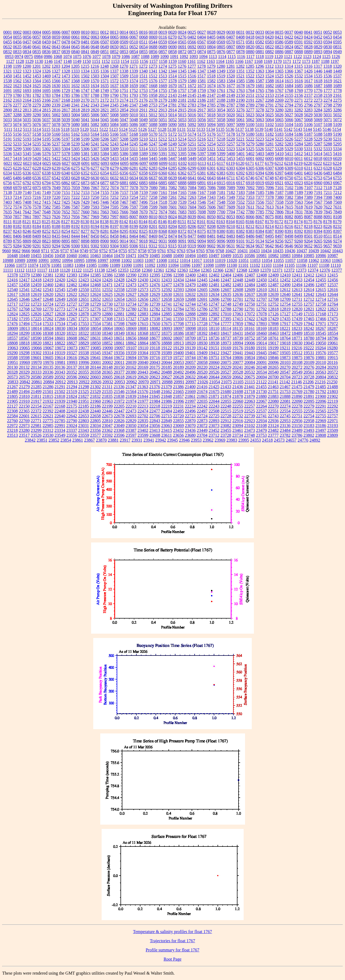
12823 (333, 309)
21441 (250, 387)
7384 (299, 197)
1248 (104, 66)
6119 (230, 163)
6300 (202, 168)
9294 (56, 246)
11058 (302, 260)
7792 (270, 212)
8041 (202, 217)
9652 (308, 246)
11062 (314, 260)
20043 (155, 362)
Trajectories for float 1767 (172, 941)
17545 (72, 324)
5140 (269, 129)
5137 (240, 129)
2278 (27, 105)
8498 (289, 236)
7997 (114, 217)
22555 (297, 411)
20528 (238, 372)
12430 (143, 280)
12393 (143, 275)
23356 (95, 430)
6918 (250, 183)
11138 (100, 270)
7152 (75, 192)
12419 (48, 280)
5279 (250, 144)
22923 (250, 421)
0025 (192, 32)
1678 (240, 86)
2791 (270, 105)
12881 (119, 314)
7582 (46, 207)
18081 (143, 328)
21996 (178, 401)
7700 (221, 212)
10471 (131, 256)
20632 (190, 377)
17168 (321, 314)
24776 (303, 440)
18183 (273, 328)
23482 (273, 430)
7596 (124, 207)
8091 (328, 217)
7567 (318, 202)
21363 (143, 387)
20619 (131, 377)
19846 (273, 358)
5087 (143, 124)
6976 (47, 188)
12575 (155, 290)
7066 (85, 188)
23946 (184, 440)
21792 (321, 392)
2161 (337, 95)
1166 (239, 61)
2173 (114, 100)
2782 (182, 105)
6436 (318, 173)
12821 (309, 309)
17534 (60, 324)
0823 (279, 47)
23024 (72, 426)
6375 (192, 173)
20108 (297, 362)
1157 (153, 61)
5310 (124, 149)
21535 (107, 392)
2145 (192, 95)
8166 (250, 222)
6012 (308, 158)
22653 (84, 416)
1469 (46, 76)
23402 (143, 430)
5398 (211, 154)
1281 (230, 66)
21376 (155, 387)
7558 (279, 202)
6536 (37, 178)
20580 (36, 377)
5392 (172, 154)
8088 (318, 217)
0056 (27, 37)
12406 (238, 275)
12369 (254, 270)
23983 (232, 440)
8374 (192, 231)
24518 (267, 440)
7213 (8, 197)
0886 (279, 52)
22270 (273, 406)
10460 (72, 256)
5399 (221, 154)
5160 (56, 134)
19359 (131, 353)
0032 (250, 32)
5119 (75, 129)
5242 (105, 144)
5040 (75, 120)
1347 (202, 71)
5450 (202, 158)
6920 (270, 183)
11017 (197, 260)
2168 (66, 100)
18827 (72, 343)
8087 (308, 217)
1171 (287, 61)
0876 (221, 52)
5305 (75, 149)
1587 (260, 81)
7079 (144, 188)
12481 (214, 285)
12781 (143, 309)
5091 (182, 124)
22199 (107, 406)
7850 (8, 217)
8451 (105, 236)
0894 (328, 52)
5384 (105, 154)
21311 (107, 387)
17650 (155, 324)
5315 (153, 149)
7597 (134, 207)
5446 (163, 158)
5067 (299, 120)
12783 (167, 309)
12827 (48, 314)
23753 (261, 435)
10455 (36, 256)
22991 (60, 426)
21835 (107, 396)
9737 (65, 251)
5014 (172, 115)
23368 (119, 430)
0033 (260, 32)
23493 (309, 430)
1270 (124, 66)
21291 (60, 387)
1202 (46, 66)
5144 (308, 129)
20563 (321, 372)
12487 (273, 285)
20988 (167, 382)
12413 (321, 275)
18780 (309, 338)
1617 (308, 81)
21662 (167, 392)
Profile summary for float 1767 (172, 950)
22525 (250, 411)
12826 (36, 314)
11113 (31, 270)
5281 (270, 144)
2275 (337, 100)
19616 (72, 358)
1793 (134, 95)
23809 (333, 435)
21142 (285, 382)
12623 (84, 294)
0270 (172, 37)
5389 (143, 154)
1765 (260, 91)
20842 (25, 382)
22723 (190, 416)
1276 (182, 66)
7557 (270, 202)
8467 (143, 236)
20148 (107, 367)
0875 (211, 52)
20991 (179, 382)
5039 (66, 120)
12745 (202, 304)
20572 (333, 372)
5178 (231, 134)
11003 (138, 260)
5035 (27, 120)
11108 (324, 265)
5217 (211, 139)
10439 (314, 251)
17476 (12, 324)
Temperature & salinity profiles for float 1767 (172, 932)
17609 (131, 324)
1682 (270, 86)
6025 (47, 163)
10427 (231, 251)
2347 (134, 105)
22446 (107, 411)
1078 (106, 57)
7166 (192, 192)
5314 (143, 149)
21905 (12, 401)
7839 (318, 212)
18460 (261, 333)
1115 (232, 57)
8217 (299, 226)
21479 (309, 387)
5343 (17, 154)
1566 (56, 81)
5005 (85, 115)
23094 (238, 426)
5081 (85, 124)
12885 (167, 314)
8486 (250, 236)
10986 (321, 256)
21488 (333, 387)
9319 (192, 246)
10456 (48, 256)
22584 (12, 416)
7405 (17, 202)
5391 (163, 154)
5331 (308, 149)
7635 (8, 212)
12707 (261, 299)
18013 (25, 328)
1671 (182, 86)
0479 (75, 42)
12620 (48, 294)
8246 (27, 231)
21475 (297, 387)
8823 (46, 241)
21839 (131, 396)
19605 (48, 358)
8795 (17, 241)
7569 (337, 202)
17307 (95, 319)
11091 (138, 265)
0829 (318, 47)
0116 (163, 37)
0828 (308, 47)
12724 (48, 304)
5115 (46, 129)
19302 (36, 353)
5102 (270, 124)
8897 (75, 241)
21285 (36, 387)
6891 (202, 183)
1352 (250, 71)
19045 (309, 343)
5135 (220, 129)
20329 (24, 372)
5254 (211, 144)
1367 (299, 71)
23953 (196, 440)
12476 (155, 285)
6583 (66, 178)
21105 (238, 382)
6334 (8, 173)
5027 (289, 115)
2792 (279, 105)
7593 (95, 207)
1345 (182, 71)
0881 (260, 52)
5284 (299, 144)
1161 (192, 61)
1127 (10, 61)
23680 (190, 435)
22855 (178, 421)
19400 (178, 353)
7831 (299, 212)
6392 (240, 173)
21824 (72, 396)
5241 (95, 144)
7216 (37, 197)
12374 (313, 270)
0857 (163, 52)
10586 (250, 256)
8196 (105, 226)
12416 (12, 280)
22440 (95, 411)
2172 (105, 100)
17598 (119, 324)
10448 (12, 256)
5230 (328, 139)
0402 (192, 37)
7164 (172, 192)
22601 (24, 416)
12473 (131, 285)
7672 (153, 212)
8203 (163, 226)
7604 (192, 207)
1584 (231, 81)
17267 (72, 319)
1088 (145, 57)
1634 (95, 86)
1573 (124, 81)
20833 (13, 382)
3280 (279, 110)
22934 (261, 421)
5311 (134, 149)
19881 (321, 358)
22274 (285, 406)
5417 (8, 158)
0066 (124, 37)
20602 (84, 377)
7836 (308, 212)
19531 (309, 353)
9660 (6, 251)
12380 (36, 275)
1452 (27, 76)
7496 (143, 202)
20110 (321, 362)
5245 (134, 144)
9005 (114, 241)
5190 (337, 134)
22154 (36, 406)
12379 (24, 275)
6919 (260, 183)
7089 (231, 188)
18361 (131, 333)
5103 (279, 124)
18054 (96, 328)
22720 (178, 416)
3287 (8, 115)
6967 (337, 183)
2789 (250, 105)
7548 (221, 202)
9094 (202, 241)
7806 (279, 212)
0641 (37, 47)
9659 (337, 246)
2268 (270, 100)
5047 (124, 120)
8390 (279, 231)
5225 (279, 139)
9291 (37, 246)
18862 (131, 343)
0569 (221, 42)
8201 (153, 226)
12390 (131, 275)
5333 (328, 149)
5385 (114, 154)
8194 (95, 226)
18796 (333, 338)
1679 (250, 86)
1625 (37, 86)
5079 (66, 124)
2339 (56, 105)
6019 (328, 158)
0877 (231, 52)
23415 (167, 430)
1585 (240, 81)
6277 (95, 168)
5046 (114, 120)
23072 (202, 426)
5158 (37, 134)
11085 (92, 265)
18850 (95, 343)
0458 (37, 42)
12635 (226, 294)
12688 (190, 299)
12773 (60, 309)
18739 (238, 338)
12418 (36, 280)
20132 (24, 367)
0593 (318, 42)
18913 (178, 343)
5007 (105, 115)
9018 (143, 241)
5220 (231, 139)
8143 (133, 222)
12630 (167, 294)
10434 (266, 251)
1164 (220, 61)
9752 (103, 251)
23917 (125, 440)
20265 (273, 367)
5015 (182, 115)
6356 (124, 173)
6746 (250, 178)
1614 (279, 81)
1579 (182, 81)
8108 (337, 217)
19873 (285, 358)
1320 (337, 66)
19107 (131, 348)
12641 (297, 294)
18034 (72, 328)
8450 (95, 236)
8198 (124, 226)
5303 (56, 149)
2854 (124, 110)
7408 (27, 202)
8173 (289, 222)
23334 (60, 430)
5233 (17, 144)
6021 (8, 163)
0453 (328, 37)
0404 (202, 37)
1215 (85, 66)
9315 (172, 246)
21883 (273, 396)
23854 (66, 440)
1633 (85, 86)
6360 (163, 173)
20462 (155, 372)
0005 (46, 32)
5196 (56, 139)
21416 (202, 387)
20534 (261, 372)
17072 (250, 314)
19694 (131, 358)
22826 (119, 421)
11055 (279, 260)
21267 (12, 387)
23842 (30, 440)
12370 (265, 270)
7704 (231, 212)
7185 (260, 192)
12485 (261, 285)
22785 (60, 421)
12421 (72, 280)
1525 (279, 76)
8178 (327, 222)
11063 (325, 260)
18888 (167, 343)
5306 (85, 149)
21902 (333, 396)
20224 (214, 367)
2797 (318, 105)
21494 (24, 392)
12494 (297, 285)
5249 (172, 144)
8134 (95, 222)
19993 (72, 362)
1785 (66, 95)
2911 (143, 110)
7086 (212, 188)
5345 (27, 154)
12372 (289, 270)
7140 (27, 192)
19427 (226, 353)
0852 (114, 52)
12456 (333, 280)
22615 (36, 416)
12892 (214, 314)
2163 (17, 100)
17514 (36, 324)
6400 (289, 173)
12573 (143, 290)
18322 (84, 333)
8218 (308, 226)
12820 (297, 309)
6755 (337, 178)
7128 (337, 188)
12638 (261, 294)
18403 (214, 333)
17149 (297, 314)
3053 (211, 110)
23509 (333, 430)
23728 (226, 435)
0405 (211, 37)
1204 (65, 66)
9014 (124, 241)
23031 (84, 426)
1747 (85, 91)
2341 (75, 105)
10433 (254, 251)
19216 (297, 348)
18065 (119, 328)
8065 (240, 217)
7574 (17, 207)
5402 (250, 154)
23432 (178, 430)
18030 (60, 328)
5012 (153, 115)
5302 (46, 149)
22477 (155, 411)
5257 (231, 144)
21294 (72, 387)
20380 (131, 372)
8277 (85, 231)
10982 (273, 256)
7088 (221, 188)
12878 (84, 314)
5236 (46, 144)
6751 (299, 178)
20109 (309, 362)
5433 (114, 158)
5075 (27, 124)
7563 (299, 202)
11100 (232, 265)
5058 (221, 120)
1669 (163, 86)
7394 (318, 197)
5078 (56, 124)
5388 (134, 154)
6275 (75, 168)
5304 (66, 149)
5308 (105, 149)
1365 (279, 71)
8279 (95, 231)
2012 (163, 95)
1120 (279, 57)
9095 (211, 241)
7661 (95, 212)
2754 (163, 105)
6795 (56, 183)
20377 (119, 372)
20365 (107, 372)
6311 (308, 168)
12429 (131, 280)
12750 (250, 304)
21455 (261, 387)
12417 (24, 280)
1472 (56, 76)
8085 (299, 217)
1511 (143, 76)
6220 (308, 163)
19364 (143, 353)
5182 (270, 134)
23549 (60, 435)
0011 (95, 32)
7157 (124, 192)
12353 (123, 270)
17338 (155, 319)
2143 (172, 95)
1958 (153, 95)
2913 (163, 110)
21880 (261, 396)
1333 (75, 71)
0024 (182, 32)
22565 (321, 411)
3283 (308, 110)
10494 (190, 256)
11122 (76, 270)
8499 (299, 236)
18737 (226, 338)
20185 (167, 367)
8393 (308, 231)
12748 (226, 304)
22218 (155, 406)
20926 (96, 382)
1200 (27, 66)
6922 (289, 183)
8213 (260, 226)
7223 (85, 197)
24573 (279, 440)
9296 (66, 246)
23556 (72, 435)
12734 (131, 304)
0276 (182, 37)
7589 (85, 207)
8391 (289, 231)
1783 (46, 95)
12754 (285, 304)
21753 (285, 392)
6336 (27, 173)
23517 (24, 435)
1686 (308, 86)
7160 (153, 192)
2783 (192, 105)
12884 (155, 314)
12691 (202, 299)
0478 (66, 42)
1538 (8, 81)
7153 (85, 192)
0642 (46, 47)
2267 (260, 100)
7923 (46, 217)
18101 (202, 328)
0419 (260, 37)
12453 (297, 280)
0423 (299, 37)
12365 (206, 270)
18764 (285, 338)
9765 (201, 251)
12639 (273, 294)
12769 (36, 309)
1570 (95, 81)
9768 (220, 251)
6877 (105, 183)
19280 (332, 348)
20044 (167, 362)
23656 (178, 435)
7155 (105, 192)
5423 (66, 158)
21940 (72, 401)
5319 (192, 149)
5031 (328, 115)
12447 (226, 280)
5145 (317, 129)
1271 (133, 66)
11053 (255, 260)
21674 (202, 392)
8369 (172, 231)
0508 (114, 42)
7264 (202, 197)
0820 (250, 47)
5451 (211, 158)
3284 (318, 110)
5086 (134, 124)
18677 (155, 338)
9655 (318, 246)
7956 (75, 217)
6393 (250, 173)
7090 (241, 188)
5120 (84, 129)
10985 (309, 256)
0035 (279, 32)
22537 (261, 411)
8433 (46, 236)
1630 (56, 86)
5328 (279, 149)
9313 (163, 246)
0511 (143, 42)
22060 (238, 401)
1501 (75, 76)
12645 (12, 299)
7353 (250, 197)
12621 (60, 294)
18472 (285, 333)
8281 (105, 231)
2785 (211, 105)
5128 (162, 129)
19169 (226, 348)
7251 (105, 197)
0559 (163, 42)
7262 (182, 197)
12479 (190, 285)
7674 (163, 212)
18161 (249, 328)
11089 (115, 265)
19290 (12, 353)
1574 (134, 81)
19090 (108, 348)
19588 (12, 358)
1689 (337, 86)
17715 (190, 324)
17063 (238, 314)
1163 (211, 61)
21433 (226, 387)
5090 (172, 124)
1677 (231, 86)
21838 (119, 396)
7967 (85, 217)
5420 (37, 158)
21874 (226, 396)
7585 (56, 207)
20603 (95, 377)
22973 (24, 426)
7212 (337, 192)
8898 (85, 241)
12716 (333, 299)
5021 (240, 115)
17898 (273, 324)
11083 (68, 265)
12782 (155, 309)
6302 (221, 168)
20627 (167, 377)
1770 (308, 91)
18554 (333, 333)
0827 (299, 47)
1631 (66, 86)
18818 (24, 343)
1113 (213, 57)
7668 (134, 212)
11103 (266, 265)
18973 (226, 343)
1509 (124, 76)
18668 (143, 338)
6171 (250, 163)
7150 (56, 192)
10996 (91, 260)
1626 (46, 86)
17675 (167, 324)
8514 (337, 236)
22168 (60, 406)
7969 (95, 217)
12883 (143, 314)
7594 (105, 207)
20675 (250, 377)
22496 (190, 411)
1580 (192, 81)
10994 (67, 260)
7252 (114, 197)
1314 (289, 66)
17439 (297, 319)
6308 (279, 168)
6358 (143, 173)
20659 (226, 377)
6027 (66, 163)
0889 (308, 52)
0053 (337, 32)
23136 (285, 426)
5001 (46, 115)
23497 (321, 430)
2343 (95, 105)
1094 (203, 57)
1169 (268, 61)
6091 (85, 163)
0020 (172, 32)
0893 (318, 52)
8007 (134, 217)
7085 (202, 188)
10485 (155, 256)
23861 (78, 440)
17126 (273, 314)
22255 (238, 406)
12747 (214, 304)
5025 (270, 115)
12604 (190, 290)
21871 (214, 396)
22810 (107, 421)
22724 (202, 416)
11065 (337, 260)
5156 (17, 134)
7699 (211, 212)
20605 (107, 377)
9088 (172, 241)
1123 (307, 57)
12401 (202, 275)
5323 (231, 149)
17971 (321, 324)
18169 (261, 328)
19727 (178, 358)
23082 (226, 426)
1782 (37, 95)
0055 (17, 37)
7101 (280, 188)
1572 (114, 81)
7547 (211, 202)
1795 (143, 95)
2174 (124, 100)
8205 (182, 226)
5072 (337, 120)
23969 (220, 440)
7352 (240, 197)
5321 (211, 149)
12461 (60, 285)
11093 (162, 265)
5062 (250, 120)
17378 (190, 319)
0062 (85, 37)
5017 (202, 115)
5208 (124, 139)
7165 (182, 192)
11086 (103, 265)
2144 (182, 95)
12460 (48, 285)
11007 (150, 260)
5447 (172, 158)
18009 (13, 328)
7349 (231, 197)
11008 (162, 260)
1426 (308, 71)
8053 (231, 217)
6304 (240, 168)
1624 (27, 86)
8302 (134, 231)
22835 (143, 421)
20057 (190, 362)
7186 (270, 192)
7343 (211, 197)
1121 (288, 57)
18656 (131, 338)
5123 (113, 129)
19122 (167, 348)
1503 (95, 76)
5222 (250, 139)
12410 (285, 275)
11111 (8, 270)
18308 (48, 333)
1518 (211, 76)
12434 (178, 280)
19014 (261, 343)
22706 (155, 416)
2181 (182, 100)
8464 (134, 236)
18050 (84, 328)
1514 (172, 76)
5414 (318, 154)
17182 (12, 319)
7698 (202, 212)
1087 (135, 57)
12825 (24, 314)
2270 (289, 100)
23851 (42, 440)
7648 (46, 212)
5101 (260, 124)
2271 (299, 100)
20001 (96, 362)
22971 (333, 421)
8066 (250, 217)
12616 (333, 290)
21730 (261, 392)
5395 (182, 154)
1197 (335, 61)
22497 (202, 411)
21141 (273, 382)
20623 (155, 377)
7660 (85, 212)
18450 (250, 333)
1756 (172, 91)
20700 (273, 377)
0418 (250, 37)
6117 (221, 163)
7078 (134, 188)
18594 (48, 338)
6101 (173, 163)
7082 (173, 188)
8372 (182, 231)
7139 (17, 192)
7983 (105, 217)
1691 (8, 91)
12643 (321, 294)
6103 (192, 163)
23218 (12, 430)
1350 (231, 71)
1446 (318, 71)
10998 (115, 260)
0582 (260, 42)
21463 (273, 387)
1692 (17, 91)
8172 (279, 222)
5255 (221, 144)
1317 (318, 66)
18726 (214, 338)
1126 (336, 57)
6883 (143, 183)
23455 (226, 430)
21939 (60, 401)
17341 (167, 319)
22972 (12, 426)
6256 (66, 168)
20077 (238, 362)
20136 (60, 367)
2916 (192, 110)
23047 (107, 426)
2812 (17, 110)
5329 (289, 149)
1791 (124, 95)
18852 (107, 343)
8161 (201, 222)
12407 (250, 275)
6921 (279, 183)
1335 (95, 71)
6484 (337, 173)
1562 (17, 81)
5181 (260, 134)
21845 (155, 396)
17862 (250, 324)
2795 (299, 105)
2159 (328, 95)
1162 (201, 61)
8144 (143, 222)
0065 (114, 37)
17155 (309, 314)
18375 (167, 333)
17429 (273, 319)
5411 (289, 154)
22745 (285, 416)
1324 (37, 71)
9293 (46, 246)
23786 (297, 435)
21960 (95, 401)
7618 (299, 207)
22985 (48, 426)
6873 (85, 183)
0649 (105, 47)
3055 (231, 110)
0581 (250, 42)
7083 (182, 188)
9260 (299, 241)
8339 (153, 231)
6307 (270, 168)
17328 (143, 319)
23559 (84, 435)
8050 (211, 217)
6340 (66, 173)
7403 (8, 202)
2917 (202, 110)
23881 (113, 440)
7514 (153, 202)
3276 (240, 110)
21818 (60, 396)
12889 (202, 314)
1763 (240, 91)
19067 (48, 348)
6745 (240, 178)
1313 (279, 66)
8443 (66, 236)
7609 (231, 207)
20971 (155, 382)
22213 (143, 406)
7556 (260, 202)
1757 (182, 91)
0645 (75, 47)
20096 (273, 362)
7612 (260, 207)
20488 (167, 372)
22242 (202, 406)
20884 (49, 382)
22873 (202, 421)
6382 (211, 173)
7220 (56, 197)
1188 (325, 61)
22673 (107, 416)
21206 (308, 382)
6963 (328, 183)
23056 (155, 426)
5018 (211, 115)
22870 (190, 421)
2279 (37, 105)
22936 (273, 421)
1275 (172, 66)
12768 (24, 309)
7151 (66, 192)
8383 (250, 231)
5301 (37, 149)
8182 (17, 226)
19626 (84, 358)
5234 (27, 144)
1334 (85, 71)
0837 (56, 52)
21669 (190, 392)
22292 (333, 406)
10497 (214, 256)
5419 (27, 158)
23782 (285, 435)
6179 (269, 163)
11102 (255, 265)
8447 (85, 236)
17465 (309, 319)
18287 (332, 328)
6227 (27, 168)
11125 (88, 270)
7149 (46, 192)
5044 (95, 120)
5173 (182, 134)
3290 (37, 115)
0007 (66, 32)
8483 (231, 236)
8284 (114, 231)
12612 (285, 290)
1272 (143, 66)
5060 (231, 120)
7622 (328, 207)
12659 (178, 299)
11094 (173, 265)
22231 (178, 406)
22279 (309, 406)
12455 (321, 280)
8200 (143, 226)
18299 (24, 333)
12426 (107, 280)
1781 (27, 95)
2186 (202, 100)
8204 (172, 226)
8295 (124, 231)
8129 (75, 222)
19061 (333, 343)
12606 (214, 290)
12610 (261, 290)
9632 (240, 246)
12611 (273, 290)
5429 (105, 158)
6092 (95, 163)
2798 (328, 105)
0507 (105, 42)
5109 (337, 124)
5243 (114, 144)
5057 (211, 120)
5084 (114, 124)
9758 (142, 251)
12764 (333, 304)
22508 (214, 411)
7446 (105, 202)
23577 (95, 435)
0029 (221, 32)
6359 (153, 173)
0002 (17, 32)
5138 (249, 129)
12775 (84, 309)
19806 (238, 358)
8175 (308, 222)
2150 (240, 95)
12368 (242, 270)
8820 (37, 241)
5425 (85, 158)
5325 (250, 149)
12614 (309, 290)
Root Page (172, 959)
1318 (327, 66)
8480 (202, 236)
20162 (131, 367)
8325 (143, 231)
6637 (153, 178)
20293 (333, 367)
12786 (202, 309)
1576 (153, 81)
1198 (8, 66)
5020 (231, 115)
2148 (221, 95)
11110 (336, 265)
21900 (321, 396)
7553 (250, 202)
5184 (289, 134)
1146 (48, 61)
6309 (289, 168)
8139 (114, 222)
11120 (65, 270)
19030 (297, 343)
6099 (163, 163)
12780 (131, 309)
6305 (250, 168)
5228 (308, 139)
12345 (111, 270)
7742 (240, 212)
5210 (143, 139)
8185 (46, 226)
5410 (279, 154)
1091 (174, 57)
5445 (153, 158)
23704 (202, 435)
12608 (238, 290)
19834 (250, 358)
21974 (131, 401)
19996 (84, 362)
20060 (214, 362)
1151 (96, 61)
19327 (72, 353)
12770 (48, 309)
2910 (134, 110)
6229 (46, 168)
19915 (333, 358)
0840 (75, 52)
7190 (308, 192)
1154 (125, 61)
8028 (182, 217)
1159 (172, 61)
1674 (211, 86)
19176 (238, 348)
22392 (48, 411)
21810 (24, 396)
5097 (231, 124)
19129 (178, 348)
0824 (289, 47)
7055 (66, 188)
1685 (299, 86)
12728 (84, 304)
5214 (182, 139)
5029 (308, 115)
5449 (192, 158)
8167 (260, 222)
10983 (285, 256)
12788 (226, 309)
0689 (163, 47)
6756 (8, 183)
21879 (250, 396)
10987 (333, 256)
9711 (45, 251)
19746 (202, 358)
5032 (337, 115)
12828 (60, 314)
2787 (231, 105)
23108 (261, 426)
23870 (101, 440)
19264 (320, 348)
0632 (8, 47)
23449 (202, 430)
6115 (211, 163)
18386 (178, 333)
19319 (60, 353)
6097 (144, 163)
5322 (221, 149)
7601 (172, 207)
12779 (119, 309)
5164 (95, 134)
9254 (270, 241)
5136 (230, 129)
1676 (221, 86)
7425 (66, 202)
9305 (124, 246)
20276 (309, 367)
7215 (27, 197)
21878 (238, 396)
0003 (27, 32)
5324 (240, 149)
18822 (60, 343)
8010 (153, 217)
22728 (226, 416)
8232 (337, 226)
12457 (12, 285)
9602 (211, 246)
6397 (279, 173)
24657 (291, 440)
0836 (46, 52)
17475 (333, 319)
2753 (153, 105)
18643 (107, 338)
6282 (143, 168)
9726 (55, 251)
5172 (172, 134)
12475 (143, 285)
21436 (238, 387)
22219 (167, 406)
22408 (60, 411)
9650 (299, 246)
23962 (208, 440)
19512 (297, 353)
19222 (309, 348)
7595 (114, 207)
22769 (24, 421)
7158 (134, 192)
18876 (155, 343)
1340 (143, 71)
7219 (46, 197)
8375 (202, 231)
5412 (299, 154)
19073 (72, 348)
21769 (297, 392)
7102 (289, 188)
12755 (297, 304)
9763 (181, 251)
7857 (17, 217)
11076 (45, 265)
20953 (120, 382)
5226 (289, 139)
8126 (56, 222)
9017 (134, 241)
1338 (124, 71)
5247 (153, 144)
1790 (114, 95)
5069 (318, 120)
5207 (114, 139)
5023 (250, 115)
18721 (202, 338)
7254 (134, 197)
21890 (297, 396)
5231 (337, 139)
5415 (328, 154)
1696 (56, 91)
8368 (163, 231)
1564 (37, 81)
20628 (178, 377)
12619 (36, 294)
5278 (240, 144)
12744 (190, 304)
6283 (153, 168)
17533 (48, 324)
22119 (332, 401)
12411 (297, 275)
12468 (95, 285)
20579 (24, 377)
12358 (135, 270)
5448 (182, 158)
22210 (131, 406)
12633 (202, 294)
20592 (60, 377)
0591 (299, 42)
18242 (309, 328)
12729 (95, 304)
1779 (8, 95)
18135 (237, 328)
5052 (172, 120)
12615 (321, 290)
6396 (270, 173)
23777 (273, 435)
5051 (163, 120)
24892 (315, 440)
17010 (226, 314)
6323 (318, 168)
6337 (37, 173)
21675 (214, 392)
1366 (289, 71)
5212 (163, 139)
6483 (328, 173)
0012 (105, 32)
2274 (328, 100)
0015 (134, 32)
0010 (85, 32)
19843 (261, 358)
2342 (85, 105)
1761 (221, 91)
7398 (328, 197)
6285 (172, 168)
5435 (134, 158)
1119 (269, 57)
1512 (153, 76)
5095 (221, 124)
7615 (289, 207)
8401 (8, 236)
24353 (256, 440)
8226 (328, 226)
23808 (321, 435)
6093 (105, 163)
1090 (164, 57)
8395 (328, 231)
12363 (182, 270)
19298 (24, 353)
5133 (201, 129)
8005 (124, 217)
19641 (95, 358)
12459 (36, 285)
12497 (321, 285)
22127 (12, 406)
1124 (317, 57)
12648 (48, 299)
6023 (27, 163)
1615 (289, 81)
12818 (273, 309)
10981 (261, 256)
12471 (107, 285)
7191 (318, 192)
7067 (95, 188)
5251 (192, 144)
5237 (56, 144)
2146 (202, 95)
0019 (163, 32)
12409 (273, 275)
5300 (27, 149)
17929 (297, 324)
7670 (143, 212)
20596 (72, 377)
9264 (308, 241)
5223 (260, 139)
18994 (238, 343)
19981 (60, 362)
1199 (17, 66)
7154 (95, 192)
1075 (77, 57)
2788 (240, 105)
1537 (337, 76)
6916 (231, 183)
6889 (192, 183)
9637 (260, 246)
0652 (134, 47)
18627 (84, 338)
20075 (226, 362)
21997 (190, 401)
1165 (230, 61)
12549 (72, 290)
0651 (124, 47)
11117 (42, 270)
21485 (321, 387)
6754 (328, 178)
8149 (172, 222)
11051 (244, 260)
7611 (250, 207)
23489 (297, 430)
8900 (105, 241)
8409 (37, 236)
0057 (37, 37)
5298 (8, 149)
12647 (36, 299)
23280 (24, 430)
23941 (149, 440)
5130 (172, 129)
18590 (36, 338)
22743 (273, 416)
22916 (238, 421)
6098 (153, 163)
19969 (25, 362)
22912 (226, 421)
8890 (56, 241)
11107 (313, 265)
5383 (95, 154)
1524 (270, 76)
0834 (27, 52)
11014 (185, 260)
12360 (147, 270)
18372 (155, 333)
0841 (85, 52)
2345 (114, 105)
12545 (60, 290)
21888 (285, 396)
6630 (95, 178)
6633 (124, 178)
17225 (36, 319)
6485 (8, 178)
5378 (66, 154)
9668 (36, 251)
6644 (221, 178)
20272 (297, 367)
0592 (308, 42)
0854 (134, 52)
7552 (240, 202)
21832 (95, 396)
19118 (155, 348)
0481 (85, 42)
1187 (315, 61)
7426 (75, 202)
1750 (114, 91)
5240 (85, 144)
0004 (37, 32)
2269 (279, 100)
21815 (48, 396)
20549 (297, 372)
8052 (221, 217)
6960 (318, 183)
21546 (119, 392)
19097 (119, 348)
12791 (250, 309)
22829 (131, 421)
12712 (309, 299)
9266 (328, 241)
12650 (72, 299)
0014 (124, 32)
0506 (95, 42)
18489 (297, 333)
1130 (39, 61)
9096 (221, 241)
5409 (270, 154)
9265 (318, 241)
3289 (27, 115)
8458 (114, 236)
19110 (143, 348)
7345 (221, 197)
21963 (107, 401)
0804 (211, 47)
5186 (299, 134)
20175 (155, 367)
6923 (299, 183)
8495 (270, 236)
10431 (243, 251)
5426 (95, 158)
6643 (211, 178)
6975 (37, 188)
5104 (289, 124)
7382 (289, 197)
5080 (75, 124)
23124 (273, 426)
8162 (211, 222)
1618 (318, 81)
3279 (270, 110)
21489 (12, 392)
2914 (172, 110)
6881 (124, 183)
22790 (72, 421)
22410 (72, 411)
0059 (56, 37)
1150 (87, 61)
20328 (12, 372)
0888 (299, 52)
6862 (66, 183)
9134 (260, 241)
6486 (17, 178)
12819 (285, 309)
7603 (182, 207)
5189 (328, 134)
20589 (48, 377)
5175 (202, 134)
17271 (84, 319)
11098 (208, 265)
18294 (12, 333)
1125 (326, 57)
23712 (214, 435)
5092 (192, 124)
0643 (56, 47)
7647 (37, 212)
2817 (66, 110)
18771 (297, 338)
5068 (308, 120)
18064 (108, 328)
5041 (85, 120)
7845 (328, 212)
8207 (202, 226)
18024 (48, 328)
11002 (127, 260)
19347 (107, 353)
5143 (298, 129)
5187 (308, 134)
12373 (301, 270)
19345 (95, 353)
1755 (163, 91)
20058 (202, 362)
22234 (190, 406)
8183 (27, 226)
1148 (68, 61)
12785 (190, 309)
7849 (337, 212)
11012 (173, 260)
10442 (326, 251)
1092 (184, 57)
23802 (309, 435)
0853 (124, 52)
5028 (299, 115)
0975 (29, 57)
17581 (107, 324)
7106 (299, 188)
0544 (153, 42)
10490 (178, 256)
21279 (24, 387)
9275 (8, 246)
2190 (240, 100)
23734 (238, 435)
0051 (318, 32)
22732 (238, 416)
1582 (211, 81)
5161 (66, 134)
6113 (202, 163)
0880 (250, 52)
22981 (36, 426)
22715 (167, 416)
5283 (289, 144)
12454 (309, 280)
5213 (172, 139)
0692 (192, 47)
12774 (72, 309)
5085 (124, 124)
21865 (202, 396)
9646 (289, 246)
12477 (167, 285)
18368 (143, 333)
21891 (309, 396)
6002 (260, 158)
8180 (8, 226)
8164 (230, 222)
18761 (273, 338)
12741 (167, 304)
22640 (60, 416)
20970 (143, 382)
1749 (105, 91)
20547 (285, 372)
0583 (270, 42)
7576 (27, 207)
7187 (279, 192)
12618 (24, 294)
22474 (143, 411)
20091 (261, 362)
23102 (250, 426)
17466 (321, 319)
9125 (250, 241)
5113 (27, 129)
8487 (260, 236)
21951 (84, 401)
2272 (308, 100)
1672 (192, 86)
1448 (328, 71)
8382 (240, 231)
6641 (192, 178)
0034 (270, 32)
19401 (190, 353)
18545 (321, 333)
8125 (46, 222)
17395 (226, 319)
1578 (172, 81)
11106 (301, 265)
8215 (279, 226)
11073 (21, 265)
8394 (318, 231)
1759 (202, 91)
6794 (46, 183)
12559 (131, 290)
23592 (107, 435)
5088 (153, 124)
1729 (66, 91)
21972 (119, 401)
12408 (261, 275)
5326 (260, 149)
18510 (309, 333)
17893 (261, 324)
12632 (190, 294)
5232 (8, 144)
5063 (260, 120)
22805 (95, 421)
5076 (37, 124)
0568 (211, 42)
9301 (85, 246)
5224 (270, 139)
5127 (152, 129)
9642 (270, 246)
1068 (58, 57)
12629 (155, 294)
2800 (8, 110)
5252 (202, 144)
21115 (250, 382)
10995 (79, 260)
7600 (163, 207)
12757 (309, 304)
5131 (181, 129)
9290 (27, 246)
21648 (155, 392)
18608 (72, 338)
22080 (273, 401)
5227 (299, 139)
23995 (244, 440)
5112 (17, 129)
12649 (60, 299)
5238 (66, 144)
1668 (153, 86)
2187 (211, 100)
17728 (202, 324)
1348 (211, 71)
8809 (27, 241)
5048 (134, 120)
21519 (72, 392)
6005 (270, 158)
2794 (289, 105)
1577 (163, 81)
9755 (123, 251)
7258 (153, 197)
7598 (143, 207)
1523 (260, 76)
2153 (270, 95)
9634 (250, 246)
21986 (167, 401)
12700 (226, 299)
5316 (163, 149)
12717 (12, 304)
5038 (56, 120)
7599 (153, 207)
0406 (221, 37)
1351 (240, 71)
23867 (89, 440)
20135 (48, 367)
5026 (279, 115)
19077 (84, 348)
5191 (8, 139)
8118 (17, 222)
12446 (214, 280)
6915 (221, 183)
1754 (153, 91)
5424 (75, 158)
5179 (240, 134)
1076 (87, 57)
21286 (48, 387)
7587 (75, 207)
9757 (133, 251)
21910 (24, 401)
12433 (167, 280)
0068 (143, 37)
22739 (250, 416)
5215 (192, 139)
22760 (12, 421)
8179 (337, 222)
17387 (214, 319)
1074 (67, 57)
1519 (221, 76)
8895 (66, 241)
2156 (299, 95)
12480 (202, 285)
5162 (75, 134)
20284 (321, 367)
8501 (308, 236)
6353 (95, 173)
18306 (36, 333)
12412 (309, 275)
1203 (56, 66)
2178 (153, 100)
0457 (27, 42)
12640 (285, 294)
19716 (155, 358)
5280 (260, 144)
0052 (328, 32)
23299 (36, 430)
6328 (328, 168)
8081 (279, 217)
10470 (119, 256)
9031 (163, 241)
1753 (143, 91)
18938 (214, 343)
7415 (46, 202)
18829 (84, 343)
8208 (211, 226)
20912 (60, 382)
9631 (231, 246)
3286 (337, 110)
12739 (155, 304)
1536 (328, 76)
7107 (309, 188)
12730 (107, 304)
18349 (119, 333)
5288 (328, 144)
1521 (240, 76)
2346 (124, 105)
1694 (37, 91)
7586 (66, 207)
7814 (289, 212)
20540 (273, 372)
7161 (163, 192)
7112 (318, 188)
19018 (285, 343)
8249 (37, 231)
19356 (119, 353)
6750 (289, 178)
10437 (302, 251)
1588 (270, 81)
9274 (337, 241)
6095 (124, 163)
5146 (327, 129)
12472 (119, 285)
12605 (202, 290)
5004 (75, 115)
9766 (210, 251)
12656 (143, 299)
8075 (270, 217)
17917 (285, 324)
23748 (250, 435)
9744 (74, 251)
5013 (163, 115)
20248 (261, 367)
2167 (56, 100)
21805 (12, 396)
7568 (328, 202)
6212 (279, 163)
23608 (155, 435)
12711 (297, 299)
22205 (119, 406)
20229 (226, 367)
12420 (60, 280)
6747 (260, 178)
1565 (46, 81)
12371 (277, 270)
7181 (221, 192)
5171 (163, 134)
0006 (56, 32)
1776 (318, 91)
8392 (299, 231)
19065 (25, 348)
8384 (260, 231)
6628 (75, 178)
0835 (37, 52)
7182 (231, 192)
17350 (178, 319)
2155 (289, 95)
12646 (24, 299)
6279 (114, 168)
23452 (214, 430)
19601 (36, 358)
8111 (8, 222)
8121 (27, 222)
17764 (214, 324)
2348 (143, 105)
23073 (214, 426)
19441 (238, 353)
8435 (56, 236)
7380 (279, 197)
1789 (105, 95)
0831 (337, 47)
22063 (250, 401)
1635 (105, 86)
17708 (178, 324)
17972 (333, 324)
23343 (84, 430)
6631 (105, 178)
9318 (182, 246)
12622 (72, 294)
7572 (8, 207)
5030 (318, 115)
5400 (231, 154)
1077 (96, 57)
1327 (56, 71)
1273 (153, 66)
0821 (260, 47)
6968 (8, 188)
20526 (214, 372)
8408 (27, 236)
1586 (250, 81)
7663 (105, 212)
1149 (77, 61)
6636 (143, 178)
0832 (8, 52)
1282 (240, 66)
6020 (337, 158)
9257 (289, 241)
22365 (24, 411)
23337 (72, 430)
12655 (131, 299)
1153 (115, 61)
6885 (163, 183)
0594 (328, 42)
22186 (95, 406)
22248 (226, 406)
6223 (327, 163)
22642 (72, 416)
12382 (60, 275)
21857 (178, 396)
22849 (167, 421)
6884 (153, 183)
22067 (261, 401)
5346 (37, 154)
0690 (172, 47)
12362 (171, 270)
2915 (182, 110)
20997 (191, 382)
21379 (167, 387)
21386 (178, 387)
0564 (172, 42)
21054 (215, 382)
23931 (137, 440)
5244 (124, 144)
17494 (24, 324)
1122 (298, 57)
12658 (167, 299)
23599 (143, 435)
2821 (105, 110)
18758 (261, 338)
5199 (85, 139)
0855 (143, 52)
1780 (17, 95)
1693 (27, 91)
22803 (84, 421)
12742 (178, 304)
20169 (143, 367)
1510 (134, 76)
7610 (240, 207)
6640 (182, 178)
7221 (66, 197)
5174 (192, 134)
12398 (178, 275)
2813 (27, 110)
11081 (56, 265)
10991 (44, 260)
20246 (250, 367)
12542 (36, 290)
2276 (8, 105)
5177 (221, 134)
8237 (8, 231)
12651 (84, 299)
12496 (309, 285)
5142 (288, 129)
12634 (214, 294)
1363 (260, 71)
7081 (163, 188)
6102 (182, 163)
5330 (299, 149)
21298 (84, 387)
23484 (285, 430)
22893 (214, 421)
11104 (278, 265)
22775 (48, 421)
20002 (108, 362)
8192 (75, 226)
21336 (119, 387)
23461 (238, 430)
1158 (163, 61)
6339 (56, 173)
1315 (298, 66)
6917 (240, 183)
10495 (202, 256)
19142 (202, 348)
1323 (27, 71)
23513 (12, 435)
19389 (167, 353)
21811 (36, 396)
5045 (105, 120)
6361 (172, 173)
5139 (259, 129)
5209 (134, 139)
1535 (318, 76)
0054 (8, 37)
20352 (72, 372)
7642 (27, 212)
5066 (289, 120)
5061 (240, 120)
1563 (27, 81)
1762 (231, 91)
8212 (250, 226)
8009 (143, 217)
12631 (178, 294)
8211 (240, 226)
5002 (56, 115)
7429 (85, 202)
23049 (119, 426)
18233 (297, 328)
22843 (155, 421)
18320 (60, 333)
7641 (17, 212)
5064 (270, 120)
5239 (75, 144)
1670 (172, 86)
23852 (54, 440)
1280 (221, 66)
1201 (36, 66)
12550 (84, 290)
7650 (56, 212)
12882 (131, 314)
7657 (75, 212)
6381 (202, 173)
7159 (143, 192)
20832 (333, 377)
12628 (143, 294)
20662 (238, 377)
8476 (182, 236)
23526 (36, 435)
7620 (318, 207)
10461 (84, 256)
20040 (143, 362)
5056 (202, 120)
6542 (56, 178)
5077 (46, 124)
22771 (36, 421)
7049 (56, 188)
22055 (226, 401)
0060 (66, 37)
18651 (119, 338)
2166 (46, 100)
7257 (143, 197)
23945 (172, 440)
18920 (190, 343)
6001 (250, 158)
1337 (114, 71)
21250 (332, 382)
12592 (167, 290)
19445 (261, 353)
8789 (8, 241)
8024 (172, 217)
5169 (143, 134)
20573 (12, 377)
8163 (221, 222)
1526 (289, 76)
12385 (95, 275)
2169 (75, 100)
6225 (8, 168)
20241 (238, 367)
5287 (318, 144)
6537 (46, 178)
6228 (37, 168)
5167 (124, 134)
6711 (231, 178)
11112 (19, 270)
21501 (48, 392)
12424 (95, 280)
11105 (290, 265)
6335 (17, 173)
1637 (114, 86)
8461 (124, 236)
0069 (153, 37)
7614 (279, 207)
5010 (134, 115)
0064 (105, 37)
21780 (309, 392)
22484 (167, 411)
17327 (131, 319)
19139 (190, 348)
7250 (95, 197)
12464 (84, 285)
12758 (321, 304)
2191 (250, 100)
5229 (318, 139)
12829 (72, 314)
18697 (178, 338)
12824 (12, 314)
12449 (250, 280)
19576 (321, 353)
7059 (76, 188)
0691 (182, 47)
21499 (36, 392)
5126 (143, 129)
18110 (214, 328)
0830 (328, 47)
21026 (203, 382)
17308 (107, 319)
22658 (95, 416)
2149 (231, 95)
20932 (108, 382)
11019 (220, 260)
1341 (153, 71)
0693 (202, 47)
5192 (17, 139)
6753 (318, 178)
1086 (126, 57)
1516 (192, 76)
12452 (285, 280)
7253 (124, 197)
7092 (250, 188)
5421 (46, 158)
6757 (17, 183)
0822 (270, 47)
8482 (221, 236)
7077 (124, 188)
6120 (240, 163)
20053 (178, 362)
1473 (66, 76)
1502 (85, 76)
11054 (267, 260)
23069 (178, 426)
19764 (226, 358)
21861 (190, 396)
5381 (85, 154)
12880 (107, 314)
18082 (155, 328)
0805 (221, 47)
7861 (27, 217)
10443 (337, 251)
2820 (95, 110)
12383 (72, 275)
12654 (119, 299)
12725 (60, 304)
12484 (250, 285)
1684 (289, 86)
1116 (241, 57)
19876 (309, 358)
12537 (333, 285)
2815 (46, 110)
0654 (143, 47)
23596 (119, 435)
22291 (321, 406)
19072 (60, 348)
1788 (95, 95)
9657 (328, 246)
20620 (143, 377)
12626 (119, 294)
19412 (214, 353)
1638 (124, 86)
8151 (182, 222)
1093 (194, 57)
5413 (308, 154)
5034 (17, 120)
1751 (124, 91)
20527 (226, 372)
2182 (192, 100)
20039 (131, 362)
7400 (337, 197)
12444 (190, 280)
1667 (143, 86)
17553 (84, 324)
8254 (66, 231)
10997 (103, 260)
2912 (153, 110)
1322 (17, 71)
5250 (182, 144)
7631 (337, 207)
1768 (289, 91)
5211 (153, 139)
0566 (192, 42)
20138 (84, 367)
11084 (80, 265)
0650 (114, 47)
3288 (17, 115)
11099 (220, 265)
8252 (46, 231)
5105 (299, 124)
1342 (163, 71)
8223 (318, 226)
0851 (105, 52)
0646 (85, 47)
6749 (279, 178)
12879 (95, 314)
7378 (270, 197)
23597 (131, 435)
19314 (48, 353)
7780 (250, 212)
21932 (48, 401)
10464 (107, 256)
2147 (211, 95)
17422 (250, 319)
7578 (37, 207)
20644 (214, 377)
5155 (8, 134)
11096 (185, 265)
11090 (127, 265)
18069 (131, 328)
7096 (270, 188)
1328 (66, 71)
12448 (238, 280)
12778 (107, 309)
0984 (38, 57)
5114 (37, 129)
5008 (114, 115)
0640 (27, 47)
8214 (270, 226)
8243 (17, 231)
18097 (179, 328)
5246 (143, 144)
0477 (56, 42)
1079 (116, 57)
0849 (95, 52)
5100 (250, 124)
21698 (238, 392)
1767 (279, 91)
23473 (250, 430)
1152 (106, 61)
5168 (134, 134)
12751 (261, 304)
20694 (261, 377)
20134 (36, 367)
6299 (192, 168)
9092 (192, 241)
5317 (172, 149)
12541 (24, 290)
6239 (56, 168)
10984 (297, 256)
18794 (321, 338)
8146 (163, 222)
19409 (202, 353)
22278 (297, 406)
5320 (202, 149)
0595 (337, 42)
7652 (66, 212)
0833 (17, 52)
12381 (48, 275)
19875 (297, 358)
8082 (289, 217)
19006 (250, 343)
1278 (201, 66)
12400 (190, 275)
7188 (289, 192)
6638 (163, 178)
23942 (161, 440)
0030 (231, 32)
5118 (65, 129)
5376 (46, 154)
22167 (48, 406)
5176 (211, 134)
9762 (171, 251)
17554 (95, 324)
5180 (250, 134)
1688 (328, 86)
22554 (285, 411)
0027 (202, 32)
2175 (134, 100)
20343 (60, 372)
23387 (131, 430)
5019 (221, 115)
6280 (124, 168)
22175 (72, 406)
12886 (178, 314)
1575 (143, 81)
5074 (17, 124)
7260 (163, 197)
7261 (172, 197)
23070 (190, 426)
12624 (95, 294)
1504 (105, 76)
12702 (250, 299)
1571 (105, 81)
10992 (56, 260)
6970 (18, 188)
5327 (270, 149)
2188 (221, 100)
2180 (172, 100)
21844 (143, 396)
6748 (270, 178)
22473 (131, 411)
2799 (337, 105)
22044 (214, 401)
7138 (8, 192)
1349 (221, 71)
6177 (260, 163)
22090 (297, 401)
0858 (172, 52)
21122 (261, 382)
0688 (153, 47)
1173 (306, 61)
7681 (172, 212)
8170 (269, 222)
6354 (105, 173)
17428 (261, 319)
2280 (46, 105)
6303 (231, 168)
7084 (192, 188)
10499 (226, 256)
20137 (72, 367)
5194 (37, 139)
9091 (182, 241)
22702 (143, 416)
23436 (190, 430)
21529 (95, 392)
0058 (46, 37)
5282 (279, 144)
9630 (221, 246)
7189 (299, 192)
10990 (32, 260)
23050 (131, 426)
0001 (8, 32)
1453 (37, 76)
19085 (96, 348)
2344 (105, 105)
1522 (250, 76)
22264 (261, 406)
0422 (289, 37)
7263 (192, 197)
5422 (56, 158)
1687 (318, 86)
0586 (279, 42)
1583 (221, 81)
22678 (119, 416)
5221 (240, 139)
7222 (75, 197)
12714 (321, 299)
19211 (285, 348)
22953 (285, 421)
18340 (107, 333)
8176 (318, 222)
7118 (328, 188)
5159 (46, 134)
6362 (182, 173)
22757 (333, 416)
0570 (231, 42)
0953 (9, 57)
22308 (12, 411)
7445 (95, 202)
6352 (85, 173)
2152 (260, 95)
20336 (48, 372)
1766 (270, 91)
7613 (270, 207)
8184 (37, 226)
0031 (240, 32)
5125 (133, 129)
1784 (56, 95)
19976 (48, 362)
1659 (134, 86)
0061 (75, 37)
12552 (107, 290)
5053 (182, 120)
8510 (318, 236)
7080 (153, 188)
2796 (308, 105)
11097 (197, 265)
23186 (321, 426)
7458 (114, 202)
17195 (24, 319)
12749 (238, 304)
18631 (95, 338)
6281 (134, 168)
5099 (240, 124)
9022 (153, 241)
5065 (279, 120)
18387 (190, 333)
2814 (37, 110)
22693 (131, 416)
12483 (238, 285)
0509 (124, 42)
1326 (46, 71)
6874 (95, 183)
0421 (279, 37)
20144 (95, 367)
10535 (238, 256)
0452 (318, 37)
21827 (84, 396)
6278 (105, 168)
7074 (115, 188)
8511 (328, 236)
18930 (202, 343)
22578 (333, 411)
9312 (153, 246)
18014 (36, 328)
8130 (85, 222)
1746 (75, 91)
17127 (285, 314)
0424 (308, 37)
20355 (84, 372)
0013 (114, 32)
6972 (27, 188)
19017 (273, 343)
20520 (202, 372)
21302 (95, 387)
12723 (36, 304)
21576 (143, 392)
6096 (134, 163)
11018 (208, 260)
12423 (84, 280)
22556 (309, 411)
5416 (337, 154)
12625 (107, 294)
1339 (134, 71)
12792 (261, 309)
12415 (333, 275)
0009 (75, 32)
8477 (192, 236)
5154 (337, 129)
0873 (192, 52)
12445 (202, 280)
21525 (84, 392)
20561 (309, 372)
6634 (134, 178)
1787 (85, 95)
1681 (260, 86)
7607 (221, 207)
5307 (95, 149)
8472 (163, 236)
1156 (144, 61)
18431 (238, 333)
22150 (24, 406)
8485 (240, 236)
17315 (119, 319)
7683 (182, 212)
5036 (37, 120)
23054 (143, 426)
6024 (37, 163)
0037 (289, 32)
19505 (285, 353)
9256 (279, 241)
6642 (202, 178)
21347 (131, 387)
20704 (285, 377)
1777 (328, 91)
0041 (308, 32)
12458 (24, 285)
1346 (192, 71)
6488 (27, 178)
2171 (95, 100)
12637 (250, 294)
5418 (17, 158)
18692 (167, 338)
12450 (261, 280)
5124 (123, 129)
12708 (273, 299)
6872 (75, 183)
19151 (214, 348)
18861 (119, 343)
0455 (8, 42)
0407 (231, 37)
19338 (84, 353)
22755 (321, 416)
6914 (211, 183)
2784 (202, 105)
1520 (231, 76)
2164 (27, 100)
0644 (66, 47)
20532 (250, 372)
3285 (328, 110)
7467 (124, 202)
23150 (297, 426)
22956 (297, 421)
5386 (124, 154)
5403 (260, 154)
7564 (308, 202)
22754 (309, 416)
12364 (194, 270)
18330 (95, 333)
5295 (337, 144)
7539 (182, 202)
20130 (12, 367)
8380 (221, 231)
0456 (17, 42)
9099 (231, 241)
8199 (134, 226)
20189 (178, 367)
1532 (299, 76)
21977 (143, 401)
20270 (285, 367)
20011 (119, 362)
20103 (285, 362)
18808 (12, 343)
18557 (12, 338)
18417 (226, 333)
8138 (104, 222)
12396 (167, 275)
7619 (308, 207)
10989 (20, 260)
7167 (202, 192)
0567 (202, 42)
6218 (289, 163)
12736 (143, 304)
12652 (95, 299)
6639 (172, 178)
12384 (84, 275)
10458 (60, 256)
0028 (211, 32)
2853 (114, 110)
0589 (289, 42)
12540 (12, 290)
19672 (119, 358)
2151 (250, 95)
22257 (250, 406)
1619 (328, 81)
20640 (202, 377)
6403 (308, 173)
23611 (166, 435)
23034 (95, 426)
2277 (17, 105)
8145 (153, 222)
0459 (46, 42)
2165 (37, 100)
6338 (46, 173)
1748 (95, 91)
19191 (261, 348)
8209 (221, 226)
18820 (36, 343)
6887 (172, 183)
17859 (238, 324)
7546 (202, 202)
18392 (202, 333)
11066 (10, 265)
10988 (8, 260)
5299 (17, 149)
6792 (27, 183)
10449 (24, 256)
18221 (285, 328)
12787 (214, 309)
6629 (85, 178)
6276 (85, 168)
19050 (321, 343)
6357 (134, 173)
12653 (107, 299)
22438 (84, 411)
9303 (105, 246)
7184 (250, 192)
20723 (297, 377)
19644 (107, 358)
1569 (85, 81)
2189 (231, 100)
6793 (37, 183)
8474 (172, 236)
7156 (114, 192)
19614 (60, 358)
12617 (12, 294)
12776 (95, 309)
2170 (85, 100)
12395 (155, 275)
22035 (202, 401)
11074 (33, 265)
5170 (153, 134)
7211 (328, 192)
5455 (240, 158)
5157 (27, 134)
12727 (72, 304)
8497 (279, 236)
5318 (182, 149)
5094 (211, 124)
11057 (290, 260)
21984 (155, 401)
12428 (119, 280)
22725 (214, 416)
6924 (308, 183)
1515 (182, 76)
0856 (153, 52)
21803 (333, 392)
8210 (231, 226)
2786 (221, 105)
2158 (318, 95)
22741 (261, 416)
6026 (56, 163)
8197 (114, 226)
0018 (153, 32)
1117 (250, 57)
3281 (289, 110)
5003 (66, 115)
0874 (202, 52)
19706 (143, 358)
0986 (48, 57)
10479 (143, 256)
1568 (75, 81)
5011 (143, 115)
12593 (178, 290)
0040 (299, 32)
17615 (143, 324)
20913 (72, 382)
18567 (24, 338)
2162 (8, 100)
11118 (53, 270)
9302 (95, 246)
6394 (260, 173)
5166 (114, 134)
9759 (152, 251)
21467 (285, 387)
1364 (270, 71)
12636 (238, 294)
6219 (298, 163)
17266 (60, 319)
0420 (270, 37)
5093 (202, 124)
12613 (297, 290)
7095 (260, 188)
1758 (192, 91)
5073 (8, 124)
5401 (240, 154)
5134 (211, 129)
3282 (299, 110)
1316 (308, 66)
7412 (37, 202)
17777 (226, 324)
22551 (273, 411)
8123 (36, 222)
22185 (84, 406)
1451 (17, 76)
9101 (240, 241)
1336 (105, 71)
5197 (66, 139)
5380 (75, 154)
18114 (226, 328)
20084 (250, 362)
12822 (321, 309)
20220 (202, 367)
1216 (95, 66)
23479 (261, 430)
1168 (258, 61)
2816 (56, 110)
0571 (240, 42)
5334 (337, 149)
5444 (143, 158)
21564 (131, 392)
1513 (163, 76)
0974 (19, 57)
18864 (143, 343)
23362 (107, 430)
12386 (107, 275)
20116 (332, 362)
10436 (290, 251)
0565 (182, 42)
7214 (17, 197)
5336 (8, 154)
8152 (192, 222)
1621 (337, 81)
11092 (150, 265)
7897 (37, 217)
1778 (337, 91)
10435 (278, 251)
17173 (333, 314)
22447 (119, 411)
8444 (75, 236)
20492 (178, 372)
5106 (308, 124)
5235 (37, 144)
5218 (221, 139)
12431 (155, 280)
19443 (250, 353)
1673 (202, 86)
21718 (250, 392)
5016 (192, 115)
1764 (250, 91)
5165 (105, 134)
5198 (75, 139)
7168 (211, 192)
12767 (12, 309)
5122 (104, 129)
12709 (285, 299)
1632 (75, 86)
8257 (75, 231)
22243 (214, 406)
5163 (85, 134)
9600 (202, 246)
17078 (261, 314)
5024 (260, 115)
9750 (94, 251)
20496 (190, 372)
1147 (58, 61)
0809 (240, 47)
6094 (115, 163)
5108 (328, 124)
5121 (94, 129)
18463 (273, 333)
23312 (48, 430)
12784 (178, 309)
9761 (162, 251)
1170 (277, 61)
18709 (190, 338)
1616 (299, 81)
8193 (85, 226)
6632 (114, 178)
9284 (17, 246)
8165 (240, 222)
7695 (192, 212)
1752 (134, 91)
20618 (119, 377)
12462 (72, 285)
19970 (36, 362)
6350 (75, 173)
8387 (270, 231)
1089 (155, 57)
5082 (95, 124)
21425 (214, 387)
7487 (134, 202)
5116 (56, 129)
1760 (211, 91)
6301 (211, 168)
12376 (325, 270)
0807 (231, 47)
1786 (75, 95)
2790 (260, 105)
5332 (318, 149)
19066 (36, 348)
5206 (105, 139)
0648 (95, 47)
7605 (202, 207)
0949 (337, 52)
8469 (153, 236)
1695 (46, 91)
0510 (134, 42)
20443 (143, 372)
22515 (226, 411)
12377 (337, 270)
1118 (260, 57)
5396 (192, 154)
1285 (250, 66)
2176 (143, 100)
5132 (191, 129)
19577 (333, 353)
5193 (27, 139)
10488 (167, 256)
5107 (318, 124)
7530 (172, 202)
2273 (318, 100)
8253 (56, 231)
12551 (95, 290)
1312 (269, 66)
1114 (222, 57)
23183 (309, 426)
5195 (46, 139)
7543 (192, 202)
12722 (24, 304)
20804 (321, 377)
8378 (211, 231)
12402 (214, 275)
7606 (211, 207)
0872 (182, 52)
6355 (114, 173)
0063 (95, 37)
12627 (131, 294)
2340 (66, 105)
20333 (36, 372)
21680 (226, 392)
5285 (308, 144)
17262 (48, 319)
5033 (8, 120)
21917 (36, 401)
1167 (249, 61)
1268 (114, 66)
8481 (211, 236)
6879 (114, 183)
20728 (309, 377)
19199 (273, 348)
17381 (202, 319)
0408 (240, 37)
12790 (238, 309)
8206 (192, 226)
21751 (273, 392)
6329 (337, 168)
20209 (190, 367)
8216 (289, 226)
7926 (56, 217)
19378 (155, 353)
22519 (238, 411)
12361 (159, 270)
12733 (119, 304)
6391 (231, 173)
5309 (114, 149)
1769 (299, 91)
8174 (298, 222)
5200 (95, 139)
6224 (337, 163)
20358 (95, 372)
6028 (76, 163)
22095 (309, 401)
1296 (260, 66)
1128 (20, 61)
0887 (289, 52)
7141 (37, 192)
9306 (134, 246)
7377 (260, 197)
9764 (191, 251)
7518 (163, 202)
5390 (153, 154)
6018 (318, 158)
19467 (273, 353)
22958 (309, 421)
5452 (221, 158)
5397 (202, 154)
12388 (119, 275)
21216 (320, 382)
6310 (299, 168)
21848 (167, 396)
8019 (163, 217)
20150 (119, 367)
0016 (143, 32)
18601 (60, 338)
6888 (182, 183)
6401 (299, 173)
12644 (333, 294)
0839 (66, 52)
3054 (221, 110)
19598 (24, 358)
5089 (163, 124)
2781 (172, 105)
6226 (17, 168)
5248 (163, 144)
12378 (12, 275)
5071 (328, 120)
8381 (231, 231)
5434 (124, 158)
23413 (155, 430)
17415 (238, 319)
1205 (75, 66)
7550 (231, 202)
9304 (114, 246)
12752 (273, 304)
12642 (309, 294)
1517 (202, 76)
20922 (84, 382)
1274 (163, 66)
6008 (279, 158)
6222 (318, 163)
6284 (163, 168)
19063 (13, 348)
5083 (105, 124)
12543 (48, 290)
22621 (48, 416)
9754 (113, 251)
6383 (221, 173)
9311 (143, 246)
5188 (318, 134)
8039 (192, 217)
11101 (243, 265)
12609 (250, 290)
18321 (72, 333)
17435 (285, 319)
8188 (56, 226)
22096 (321, 401)
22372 (36, 411)
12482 (226, 285)
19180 (250, 348)
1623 (17, 86)
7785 (260, 212)
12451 (273, 280)
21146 (297, 382)
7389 (308, 197)
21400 (190, 387)
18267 (320, 328)
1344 (172, 71)
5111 (8, 129)
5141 (278, 129)
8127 (65, 222)
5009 (124, 115)
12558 (119, 290)
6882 (134, 183)
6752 (308, 178)
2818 (75, 110)
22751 (297, 416)
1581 (202, 81)
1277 (192, 66)
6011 (299, 158)
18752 (250, 338)
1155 (134, 61)
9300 (75, 246)
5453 (231, 158)
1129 (29, 61)
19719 (167, 358)
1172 (297, 61)
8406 (17, 236)
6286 (182, 168)
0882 (270, 52)
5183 (279, 134)
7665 (114, 212)
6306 (260, 168)
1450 (8, 76)
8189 (66, 226)
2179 (163, 100)
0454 (337, 37)
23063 (167, 426)
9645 (279, 246)
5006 (95, 115)
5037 (46, 120)
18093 (167, 328)
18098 (191, 328)
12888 (190, 314)
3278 (260, 110)
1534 (308, 76)
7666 (124, 212)
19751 (214, 358)
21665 (178, 392)
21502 (60, 392)
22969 (321, 421)
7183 (240, 192)
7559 (289, 202)
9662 (16, 251)
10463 (95, 256)
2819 (85, 110)
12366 (218, 270)
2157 (308, 95)
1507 (114, 76)
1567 (66, 81)
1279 (211, 66)
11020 (232, 260)
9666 (26, 251)
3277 (250, 110)
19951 (13, 362)
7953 (66, 217)
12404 (226, 275)
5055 (192, 120)
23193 (333, 426)
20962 (132, 382)
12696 (214, 299)
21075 (226, 382)
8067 (260, 217)
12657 (155, 299)
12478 (178, 285)
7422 (56, 202)
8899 (95, 241)
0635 (17, 47)
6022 (18, 163)
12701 (238, 299)
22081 (285, 401)
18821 (48, 343)
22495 (178, 411)
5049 (143, 120)
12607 (226, 290)
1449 (337, 71)
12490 (285, 285)
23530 (48, 435)
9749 (84, 251)
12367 (230, 270)
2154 (279, 95)
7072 (105, 188)
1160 (182, 61)
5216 (202, 139)
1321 (8, 71)
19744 (190, 358)
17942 (309, 324)
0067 (134, 37)
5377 (56, 154)
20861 (37, 382)
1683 (279, 86)
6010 (289, 158)
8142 (124, 222)
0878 (240, 52)
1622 (8, 86)
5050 (153, 120)
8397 (337, 231)
